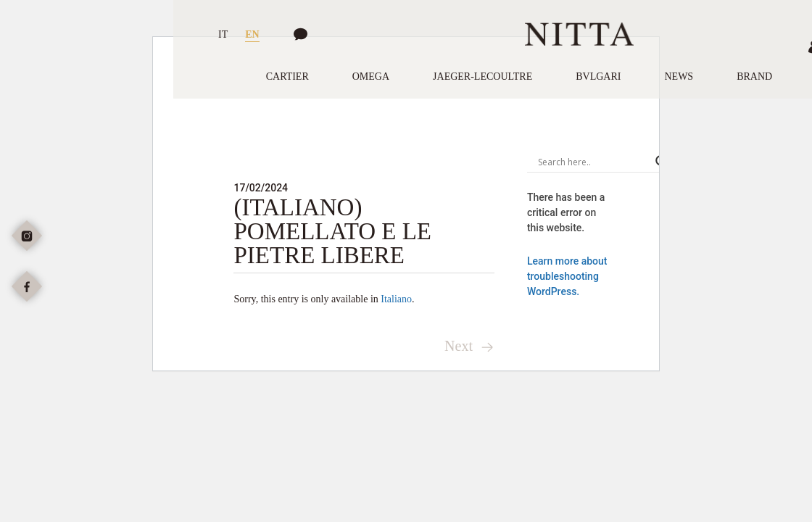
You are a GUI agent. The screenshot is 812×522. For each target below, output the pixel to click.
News (679, 76)
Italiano (396, 299)
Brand (754, 76)
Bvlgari (598, 76)
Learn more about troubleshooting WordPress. (567, 276)
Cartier (287, 76)
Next (469, 346)
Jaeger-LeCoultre (482, 76)
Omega (371, 76)
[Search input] (593, 162)
